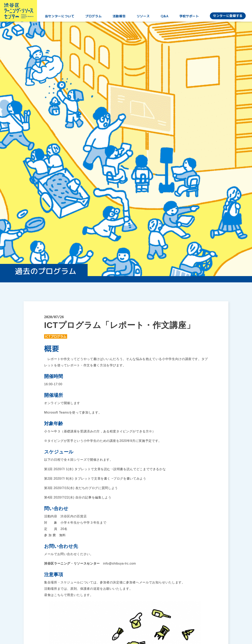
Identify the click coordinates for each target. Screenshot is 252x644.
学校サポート (190, 18)
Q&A (165, 18)
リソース (144, 18)
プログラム (95, 18)
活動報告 (121, 18)
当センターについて (62, 18)
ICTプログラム (56, 336)
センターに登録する (228, 17)
